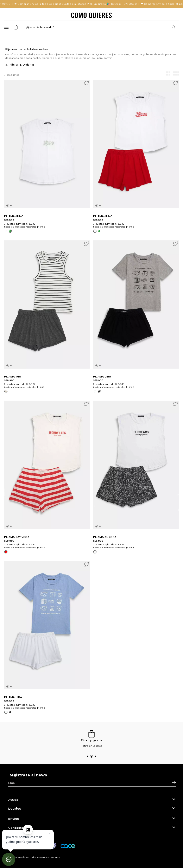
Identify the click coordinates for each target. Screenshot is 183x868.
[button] (100, 27)
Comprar (25, 4)
